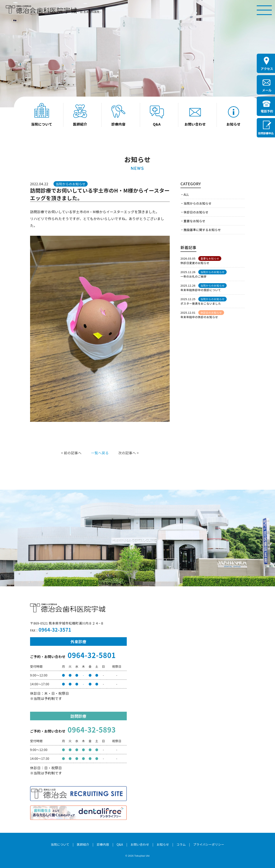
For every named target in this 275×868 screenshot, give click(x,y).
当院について (60, 844)
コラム (181, 844)
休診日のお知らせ (196, 212)
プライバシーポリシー (209, 844)
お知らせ (163, 844)
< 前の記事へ (71, 453)
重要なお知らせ (194, 221)
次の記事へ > (128, 453)
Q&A (120, 844)
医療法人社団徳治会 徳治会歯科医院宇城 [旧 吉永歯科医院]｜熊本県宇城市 (41, 10)
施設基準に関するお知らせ (202, 230)
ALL (186, 195)
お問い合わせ (140, 844)
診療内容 (103, 844)
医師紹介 (83, 844)
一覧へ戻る (100, 453)
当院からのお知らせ (197, 203)
